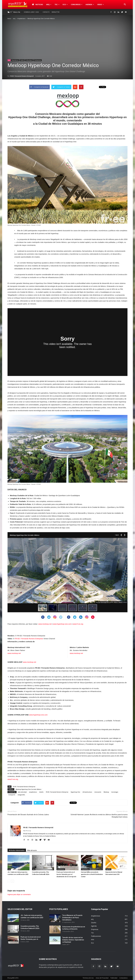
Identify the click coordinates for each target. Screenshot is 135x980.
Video (101, 4)
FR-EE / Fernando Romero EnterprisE (22, 76)
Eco (65, 4)
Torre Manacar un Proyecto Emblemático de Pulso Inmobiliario (72, 918)
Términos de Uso (88, 978)
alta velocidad (22, 792)
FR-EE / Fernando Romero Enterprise (29, 639)
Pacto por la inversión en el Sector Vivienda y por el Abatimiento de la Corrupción (66, 874)
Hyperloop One (75, 792)
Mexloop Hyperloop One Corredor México (29, 789)
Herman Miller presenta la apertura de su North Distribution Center (92, 874)
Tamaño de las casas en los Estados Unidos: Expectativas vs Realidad (73, 940)
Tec (57, 4)
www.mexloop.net (45, 624)
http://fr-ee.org (27, 831)
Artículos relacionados (17, 850)
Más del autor (32, 850)
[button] (125, 5)
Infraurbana (29, 60)
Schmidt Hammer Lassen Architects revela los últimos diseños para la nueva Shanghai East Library (99, 816)
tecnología (115, 792)
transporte (12, 795)
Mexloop (106, 792)
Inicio (9, 19)
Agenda (90, 4)
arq (49, 4)
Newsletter (56, 12)
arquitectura (33, 792)
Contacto (46, 12)
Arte (93, 939)
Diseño (22, 60)
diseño (41, 792)
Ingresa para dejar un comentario (19, 894)
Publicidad (114, 978)
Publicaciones (38, 60)
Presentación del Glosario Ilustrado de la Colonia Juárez (28, 815)
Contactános (123, 978)
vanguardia (21, 795)
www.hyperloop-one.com (62, 624)
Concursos (77, 4)
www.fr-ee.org (78, 624)
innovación (98, 792)
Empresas (95, 929)
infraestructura (87, 792)
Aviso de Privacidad (102, 978)
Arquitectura (21, 19)
